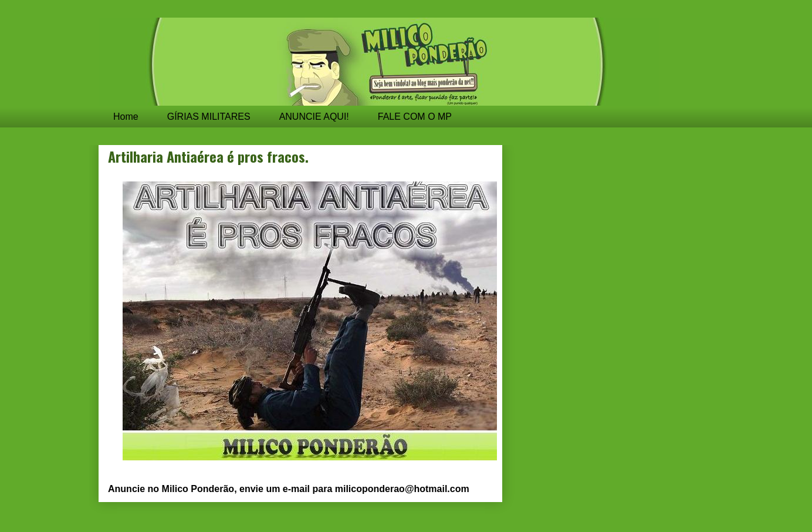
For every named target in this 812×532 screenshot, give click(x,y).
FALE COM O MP (415, 117)
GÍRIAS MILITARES (209, 117)
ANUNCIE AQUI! (314, 117)
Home (126, 117)
